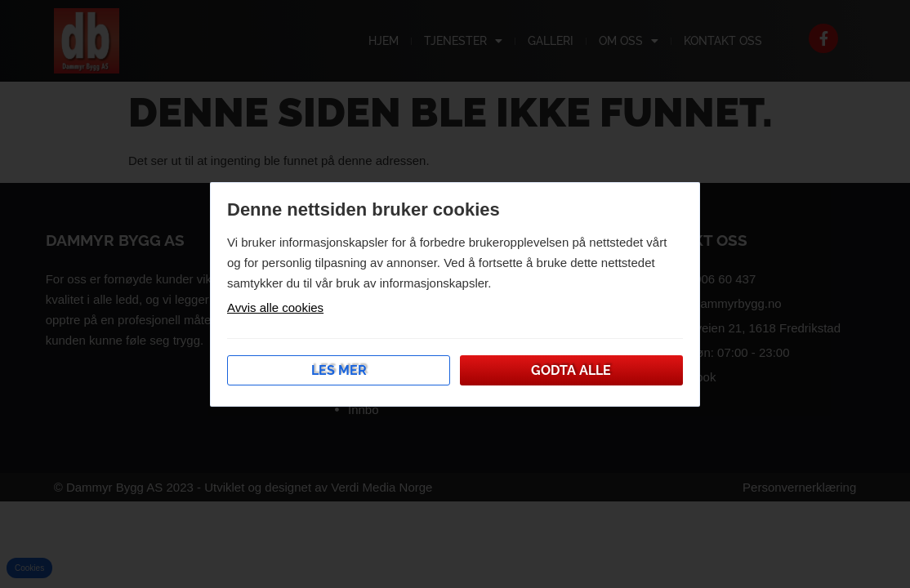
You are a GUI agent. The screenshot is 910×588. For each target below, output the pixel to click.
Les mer (339, 370)
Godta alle (571, 370)
